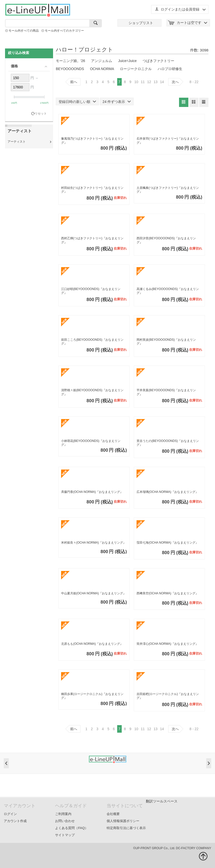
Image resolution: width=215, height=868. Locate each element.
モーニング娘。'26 (70, 61)
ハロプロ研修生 (170, 69)
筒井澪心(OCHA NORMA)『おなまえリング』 (167, 644)
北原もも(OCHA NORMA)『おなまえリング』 (92, 644)
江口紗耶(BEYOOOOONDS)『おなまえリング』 (91, 291)
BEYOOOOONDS (70, 69)
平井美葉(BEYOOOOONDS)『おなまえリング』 (166, 392)
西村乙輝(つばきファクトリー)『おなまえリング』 (92, 240)
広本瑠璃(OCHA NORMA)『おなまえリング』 (167, 492)
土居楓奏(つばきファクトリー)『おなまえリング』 (168, 190)
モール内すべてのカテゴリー (64, 31)
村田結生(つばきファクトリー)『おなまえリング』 (92, 190)
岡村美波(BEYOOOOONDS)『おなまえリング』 (166, 342)
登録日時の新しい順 (77, 102)
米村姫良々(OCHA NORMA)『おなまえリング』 (94, 543)
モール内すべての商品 (24, 31)
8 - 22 (194, 82)
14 (162, 82)
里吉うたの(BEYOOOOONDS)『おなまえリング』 (168, 443)
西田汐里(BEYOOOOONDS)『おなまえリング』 (166, 240)
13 (156, 82)
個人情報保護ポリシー (123, 821)
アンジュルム (102, 61)
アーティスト (17, 142)
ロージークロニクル (136, 69)
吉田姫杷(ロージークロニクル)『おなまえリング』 (168, 696)
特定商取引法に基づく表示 (126, 828)
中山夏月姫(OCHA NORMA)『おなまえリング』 (94, 593)
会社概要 (113, 814)
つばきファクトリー (158, 61)
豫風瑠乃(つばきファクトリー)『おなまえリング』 (92, 141)
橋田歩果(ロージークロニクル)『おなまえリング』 (92, 696)
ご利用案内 (63, 814)
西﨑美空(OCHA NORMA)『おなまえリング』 (167, 593)
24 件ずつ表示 (117, 102)
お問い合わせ (65, 821)
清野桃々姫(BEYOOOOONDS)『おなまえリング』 (92, 392)
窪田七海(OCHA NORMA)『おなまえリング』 (167, 543)
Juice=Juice (127, 61)
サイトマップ (65, 835)
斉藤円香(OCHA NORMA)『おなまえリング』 (92, 492)
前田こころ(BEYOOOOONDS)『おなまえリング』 (92, 342)
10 (136, 82)
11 (143, 82)
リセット (41, 114)
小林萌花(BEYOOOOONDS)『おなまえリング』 (91, 443)
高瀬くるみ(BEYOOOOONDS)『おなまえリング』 (168, 291)
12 (149, 82)
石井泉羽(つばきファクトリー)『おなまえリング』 (168, 141)
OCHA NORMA (102, 69)
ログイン (10, 814)
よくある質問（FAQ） (72, 828)
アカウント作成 (15, 821)
